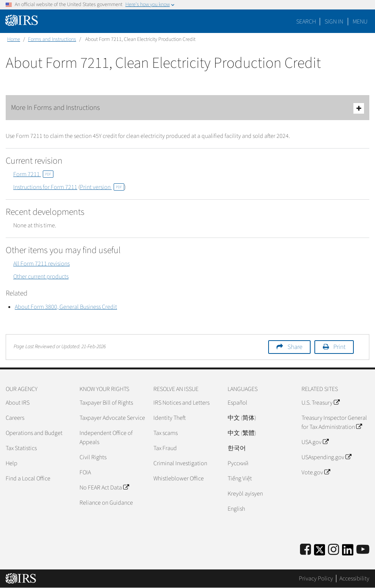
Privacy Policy (316, 579)
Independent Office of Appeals (106, 438)
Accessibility (354, 579)
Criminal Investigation (180, 463)
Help (12, 463)
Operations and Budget (34, 433)
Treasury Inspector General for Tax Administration (334, 422)
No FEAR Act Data (104, 488)
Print (339, 347)
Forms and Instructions (52, 39)
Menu (360, 22)
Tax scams (166, 433)
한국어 (237, 448)
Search (306, 22)
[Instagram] (334, 550)
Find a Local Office (28, 479)
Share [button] (295, 347)
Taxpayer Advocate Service (112, 418)
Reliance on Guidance (106, 503)
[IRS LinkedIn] (348, 552)
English (236, 509)
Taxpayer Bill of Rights (106, 403)
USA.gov (315, 442)
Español (237, 403)
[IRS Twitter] (320, 552)
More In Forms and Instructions (187, 108)
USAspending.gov (326, 457)
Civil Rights (93, 457)
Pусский (238, 463)
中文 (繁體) (242, 433)
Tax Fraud (165, 448)
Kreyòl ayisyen (245, 494)
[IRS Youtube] (363, 550)
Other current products (41, 277)
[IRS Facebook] (305, 550)
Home (14, 39)
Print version (102, 187)
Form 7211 (33, 174)
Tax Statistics (21, 448)
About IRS (18, 403)
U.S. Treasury (320, 403)
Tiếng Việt (240, 479)
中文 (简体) (242, 418)
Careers (15, 418)
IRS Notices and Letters (181, 403)
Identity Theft (170, 418)
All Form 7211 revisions (41, 264)
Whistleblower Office (179, 479)
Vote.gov (316, 472)
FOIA (85, 472)
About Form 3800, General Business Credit (66, 307)
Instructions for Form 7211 (45, 187)
